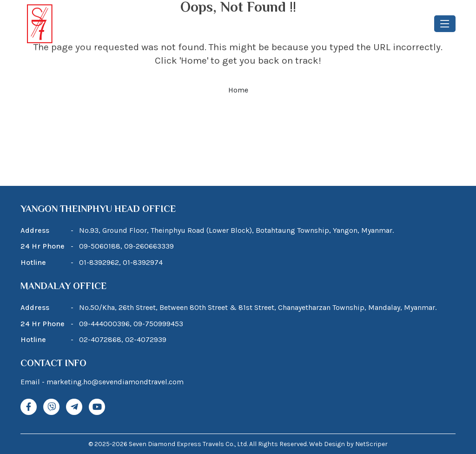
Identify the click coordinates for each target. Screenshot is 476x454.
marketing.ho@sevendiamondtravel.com (115, 382)
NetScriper (371, 444)
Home (238, 90)
